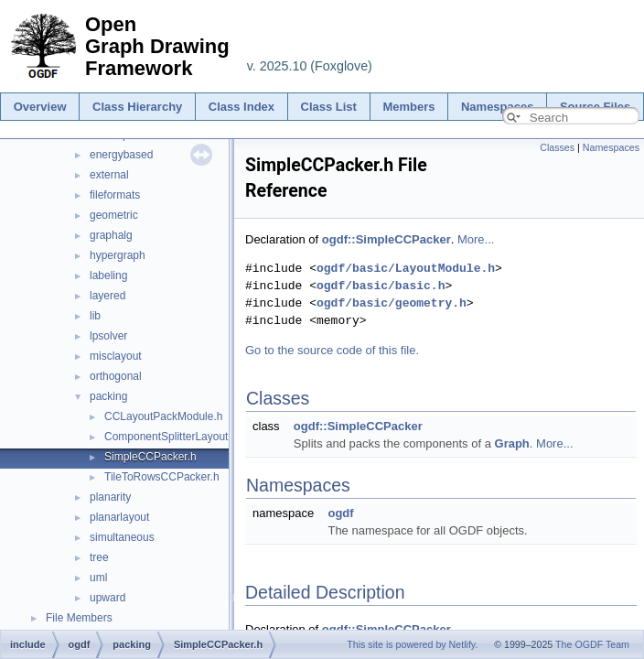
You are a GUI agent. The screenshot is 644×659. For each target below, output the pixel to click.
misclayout (116, 356)
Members (408, 107)
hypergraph (118, 255)
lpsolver (108, 336)
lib (95, 316)
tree (99, 557)
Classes (557, 147)
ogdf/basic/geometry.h (392, 303)
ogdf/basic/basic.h (381, 286)
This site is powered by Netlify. (412, 644)
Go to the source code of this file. (332, 350)
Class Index (241, 107)
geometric (114, 215)
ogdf (340, 513)
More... (476, 239)
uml (98, 578)
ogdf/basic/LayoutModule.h (406, 268)
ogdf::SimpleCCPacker (386, 239)
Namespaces (498, 107)
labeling (108, 275)
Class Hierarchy (137, 107)
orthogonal (116, 376)
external (109, 175)
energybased (121, 155)
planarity (110, 497)
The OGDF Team (592, 644)
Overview (40, 107)
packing (108, 396)
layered (107, 296)
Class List (329, 107)
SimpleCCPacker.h (150, 457)
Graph (512, 443)
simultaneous (122, 537)
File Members (79, 618)
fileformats (115, 195)
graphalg (111, 235)
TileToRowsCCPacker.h (162, 477)
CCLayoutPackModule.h (163, 416)
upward (107, 598)
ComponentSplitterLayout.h (171, 437)
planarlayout (119, 517)
